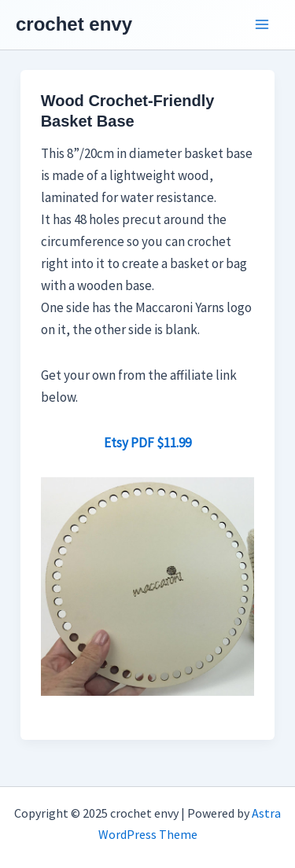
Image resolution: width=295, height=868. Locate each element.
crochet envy (74, 24)
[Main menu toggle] (262, 25)
